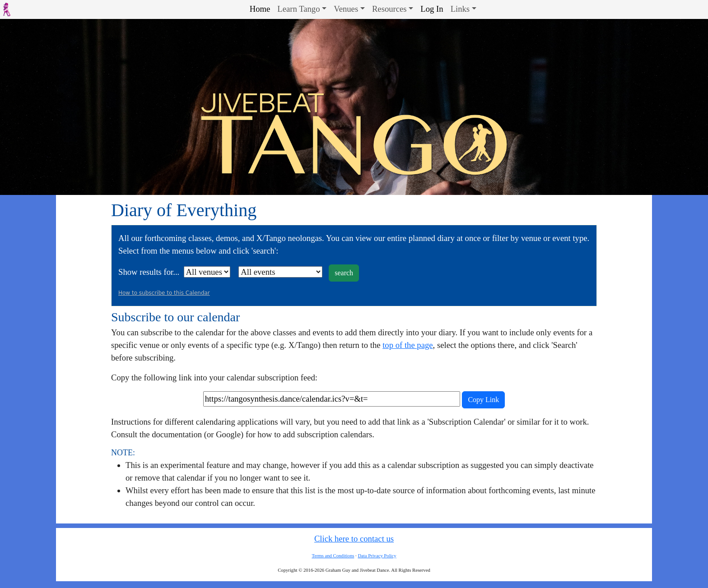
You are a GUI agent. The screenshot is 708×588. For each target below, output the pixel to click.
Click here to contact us (354, 539)
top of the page (408, 345)
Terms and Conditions (333, 556)
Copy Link (483, 400)
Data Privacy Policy (377, 556)
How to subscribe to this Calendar (164, 293)
